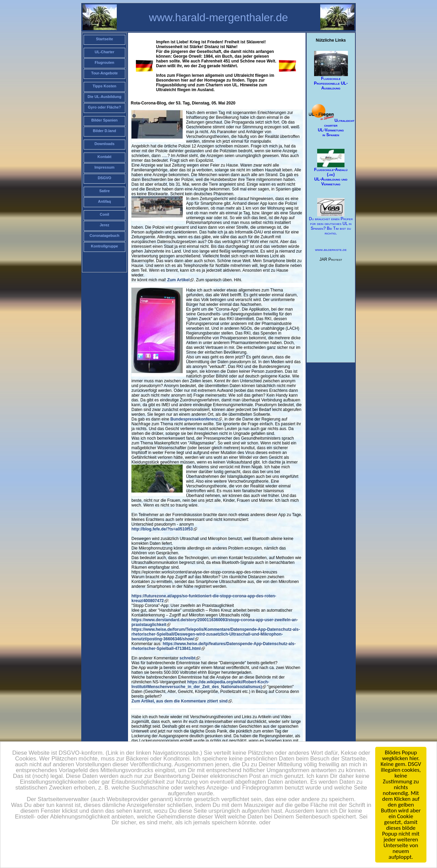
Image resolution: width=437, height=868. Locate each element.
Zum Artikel (179, 280)
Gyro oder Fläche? (104, 107)
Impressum (105, 167)
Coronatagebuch (104, 236)
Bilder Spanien (104, 120)
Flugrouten (104, 62)
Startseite (104, 39)
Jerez (104, 225)
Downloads (105, 144)
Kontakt (105, 157)
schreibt (188, 658)
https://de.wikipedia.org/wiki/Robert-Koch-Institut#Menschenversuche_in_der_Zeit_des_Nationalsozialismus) (200, 684)
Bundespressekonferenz (194, 419)
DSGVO (104, 178)
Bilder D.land (104, 131)
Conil (104, 214)
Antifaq (104, 201)
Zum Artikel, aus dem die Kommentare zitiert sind (180, 701)
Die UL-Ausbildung (105, 97)
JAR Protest (331, 259)
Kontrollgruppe (104, 246)
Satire (105, 191)
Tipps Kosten (104, 86)
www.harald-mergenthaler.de (218, 17)
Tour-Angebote (104, 73)
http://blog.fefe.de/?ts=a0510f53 (162, 529)
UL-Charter (104, 52)
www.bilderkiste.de (331, 250)
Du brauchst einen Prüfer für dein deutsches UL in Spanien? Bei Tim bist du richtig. (331, 217)
